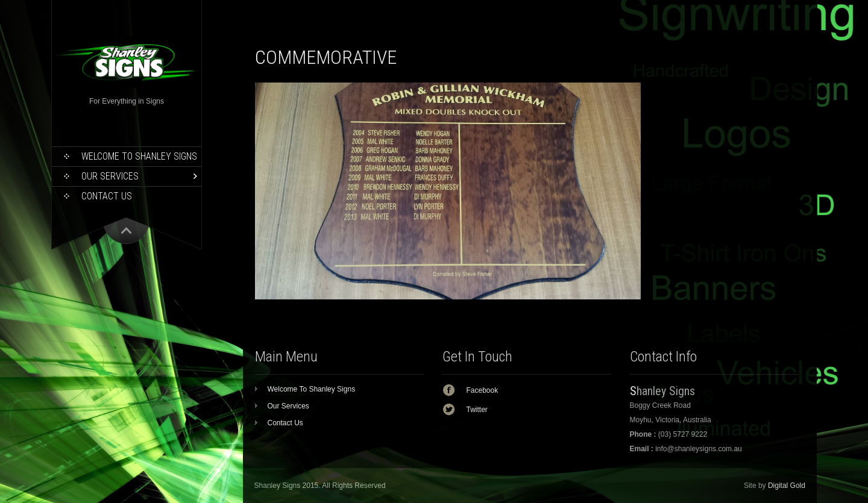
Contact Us (107, 196)
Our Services (110, 176)
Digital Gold (787, 486)
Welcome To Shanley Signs (139, 156)
